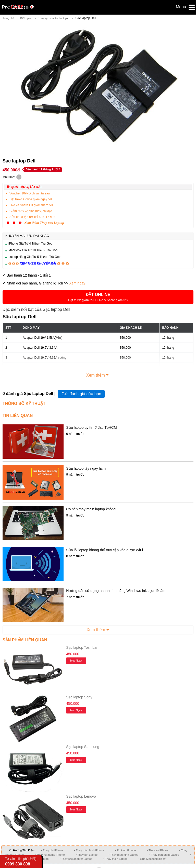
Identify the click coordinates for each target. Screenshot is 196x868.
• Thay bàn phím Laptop (164, 855)
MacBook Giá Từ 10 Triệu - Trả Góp (33, 250)
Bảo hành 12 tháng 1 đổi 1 (43, 169)
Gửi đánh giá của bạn (81, 394)
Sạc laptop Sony (79, 697)
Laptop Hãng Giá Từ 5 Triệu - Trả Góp (34, 257)
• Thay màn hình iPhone (89, 850)
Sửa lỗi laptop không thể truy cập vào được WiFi (105, 550)
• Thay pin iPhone (52, 850)
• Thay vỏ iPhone (157, 850)
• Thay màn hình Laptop (123, 855)
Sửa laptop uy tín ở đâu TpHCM (91, 427)
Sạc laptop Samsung (83, 747)
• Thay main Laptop (115, 859)
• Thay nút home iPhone (50, 855)
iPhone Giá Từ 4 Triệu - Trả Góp (30, 244)
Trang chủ (8, 18)
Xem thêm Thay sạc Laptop (44, 223)
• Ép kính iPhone (126, 850)
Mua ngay (76, 661)
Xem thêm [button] (98, 375)
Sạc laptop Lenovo (81, 796)
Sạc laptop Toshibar (82, 647)
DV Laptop (26, 18)
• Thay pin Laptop (87, 855)
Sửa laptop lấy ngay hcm (86, 468)
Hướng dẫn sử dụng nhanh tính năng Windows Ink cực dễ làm (116, 591)
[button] (98, 297)
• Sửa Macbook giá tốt (152, 859)
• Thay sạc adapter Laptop (76, 859)
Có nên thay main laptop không (91, 509)
